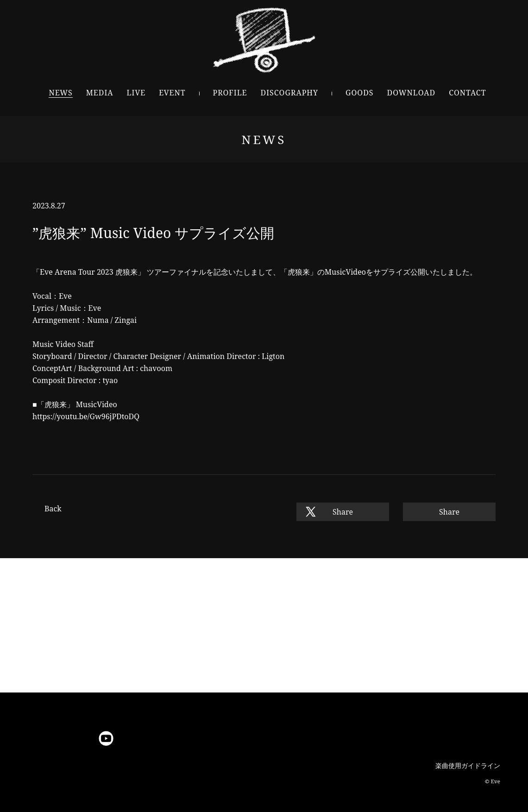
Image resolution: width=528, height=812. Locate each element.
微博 (154, 739)
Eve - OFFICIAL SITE (264, 40)
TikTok (201, 739)
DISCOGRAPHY (289, 93)
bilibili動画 (177, 739)
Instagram (59, 739)
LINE (83, 739)
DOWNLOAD (412, 93)
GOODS (360, 93)
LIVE (136, 93)
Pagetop (264, 710)
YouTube (106, 739)
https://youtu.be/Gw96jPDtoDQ (86, 416)
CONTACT (467, 93)
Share (343, 512)
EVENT (172, 93)
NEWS (60, 93)
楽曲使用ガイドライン (468, 765)
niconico (130, 739)
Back (53, 509)
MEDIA (100, 93)
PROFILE (230, 93)
